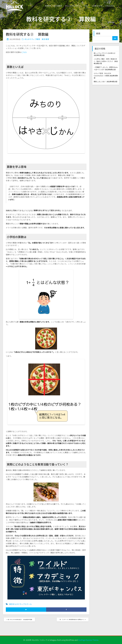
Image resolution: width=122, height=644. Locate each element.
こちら (24, 52)
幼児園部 (58, 6)
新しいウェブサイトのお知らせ (105, 53)
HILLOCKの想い (73, 6)
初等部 (48, 6)
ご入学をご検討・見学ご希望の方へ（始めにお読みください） (105, 60)
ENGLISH (110, 6)
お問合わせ (97, 6)
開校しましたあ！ (100, 82)
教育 (47, 39)
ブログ (86, 6)
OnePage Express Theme (88, 640)
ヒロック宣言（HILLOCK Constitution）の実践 (102, 74)
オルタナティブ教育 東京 (35, 39)
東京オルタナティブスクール (20, 604)
